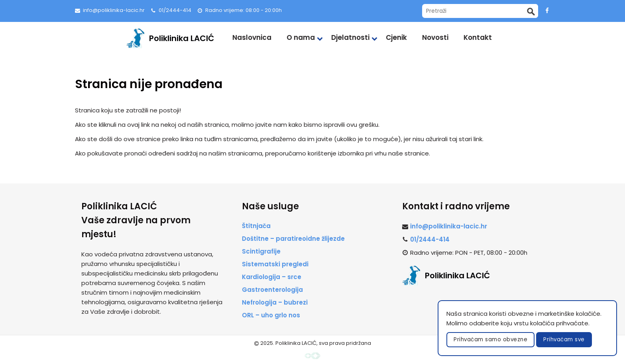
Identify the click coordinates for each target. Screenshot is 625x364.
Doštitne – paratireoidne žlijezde (293, 239)
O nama (301, 37)
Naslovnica (252, 37)
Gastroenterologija (272, 290)
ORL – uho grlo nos (271, 315)
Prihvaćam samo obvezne (490, 339)
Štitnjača (256, 226)
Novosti (435, 37)
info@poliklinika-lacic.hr (114, 10)
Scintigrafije (261, 251)
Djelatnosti (350, 37)
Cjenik (396, 37)
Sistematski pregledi (275, 264)
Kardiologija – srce (272, 277)
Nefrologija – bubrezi (275, 302)
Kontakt (478, 37)
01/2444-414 (175, 10)
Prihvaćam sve (564, 339)
